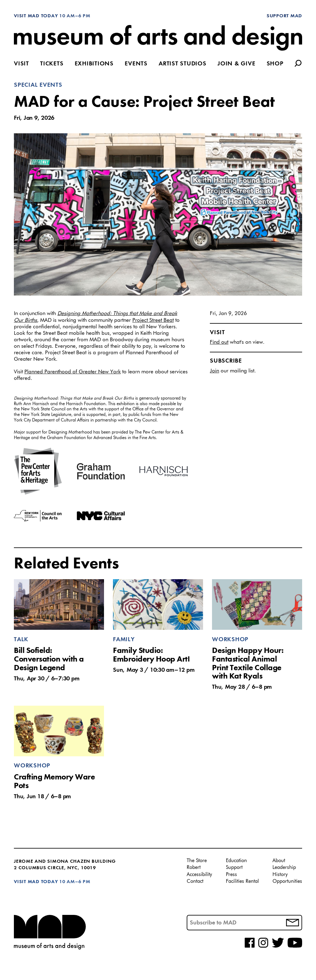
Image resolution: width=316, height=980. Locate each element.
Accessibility (199, 875)
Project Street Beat (153, 320)
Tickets (52, 64)
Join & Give (236, 64)
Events (136, 64)
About (279, 861)
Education (236, 861)
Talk (21, 640)
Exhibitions (94, 64)
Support (234, 868)
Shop (275, 64)
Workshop (230, 640)
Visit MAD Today (36, 16)
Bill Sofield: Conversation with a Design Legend (49, 659)
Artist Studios (183, 64)
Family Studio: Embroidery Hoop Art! (151, 655)
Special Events (38, 85)
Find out (219, 342)
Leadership (284, 868)
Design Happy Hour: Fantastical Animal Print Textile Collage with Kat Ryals (248, 664)
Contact (195, 882)
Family (124, 640)
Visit (21, 64)
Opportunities (287, 882)
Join (214, 371)
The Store (197, 861)
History (280, 875)
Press (231, 875)
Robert (194, 868)
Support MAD (284, 16)
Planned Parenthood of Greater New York (73, 372)
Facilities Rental (242, 882)
